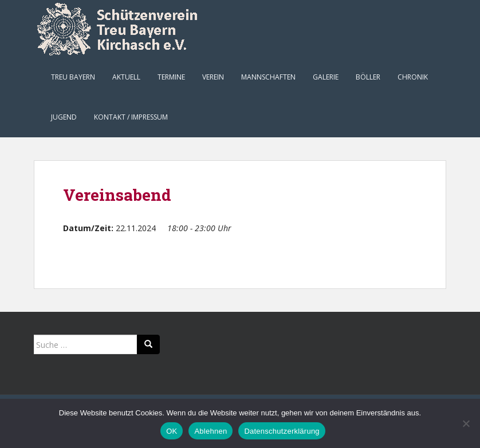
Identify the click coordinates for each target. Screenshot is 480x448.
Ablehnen (211, 431)
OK (172, 431)
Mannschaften (268, 77)
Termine (171, 77)
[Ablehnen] (466, 423)
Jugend (64, 117)
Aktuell (126, 77)
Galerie (326, 77)
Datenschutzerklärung (282, 431)
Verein (213, 77)
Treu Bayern (73, 77)
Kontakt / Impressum (131, 117)
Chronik (413, 77)
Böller (368, 77)
